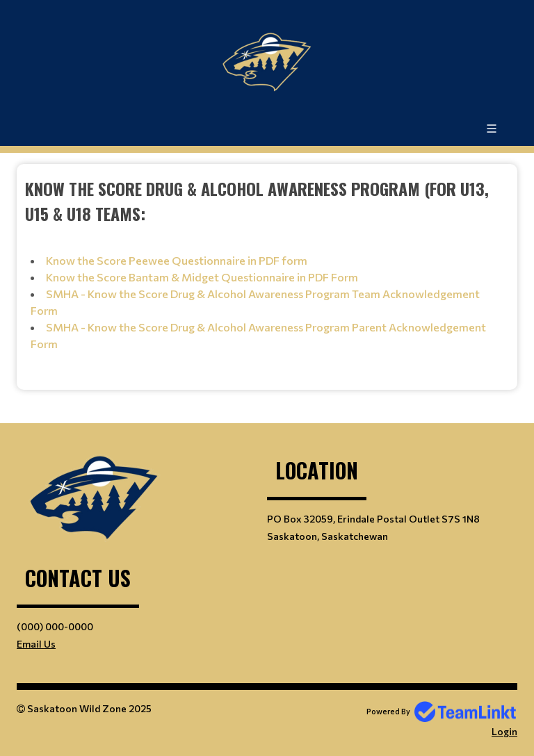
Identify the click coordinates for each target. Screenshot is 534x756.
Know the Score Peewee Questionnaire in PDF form (177, 260)
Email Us (36, 644)
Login (504, 731)
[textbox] (267, 267)
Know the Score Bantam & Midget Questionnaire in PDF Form (202, 277)
